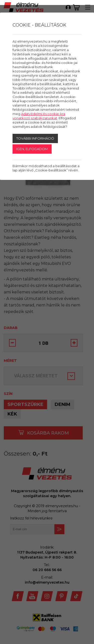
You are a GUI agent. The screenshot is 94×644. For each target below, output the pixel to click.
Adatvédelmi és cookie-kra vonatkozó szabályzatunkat (39, 116)
